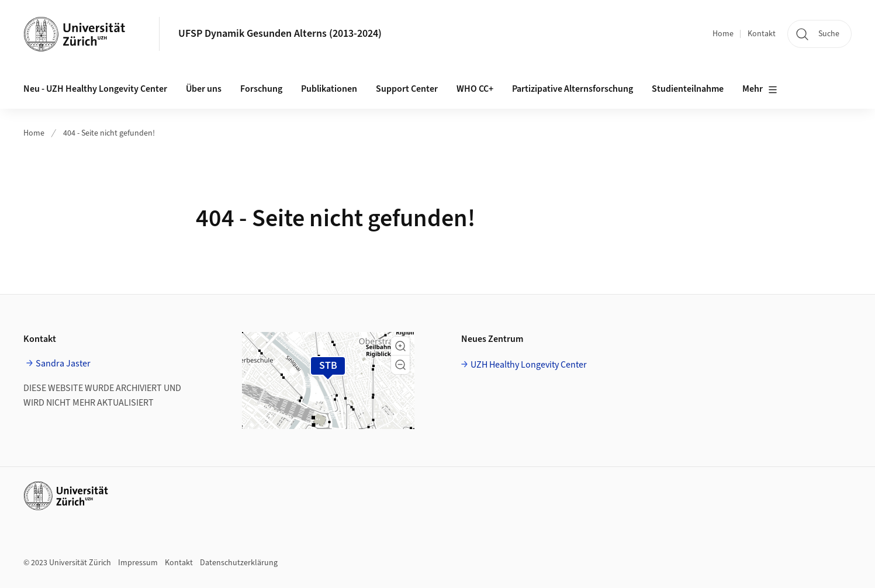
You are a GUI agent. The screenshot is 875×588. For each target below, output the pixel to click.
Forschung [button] (261, 89)
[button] (400, 346)
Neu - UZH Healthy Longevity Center (95, 89)
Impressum (138, 563)
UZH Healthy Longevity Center (529, 365)
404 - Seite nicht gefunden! (109, 133)
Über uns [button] (204, 89)
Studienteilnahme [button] (688, 89)
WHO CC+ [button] (475, 89)
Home (723, 34)
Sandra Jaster (63, 364)
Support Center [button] (407, 89)
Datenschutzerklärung (239, 563)
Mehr (760, 89)
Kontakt (762, 34)
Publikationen (329, 89)
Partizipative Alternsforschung (573, 89)
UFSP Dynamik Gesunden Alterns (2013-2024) (280, 34)
